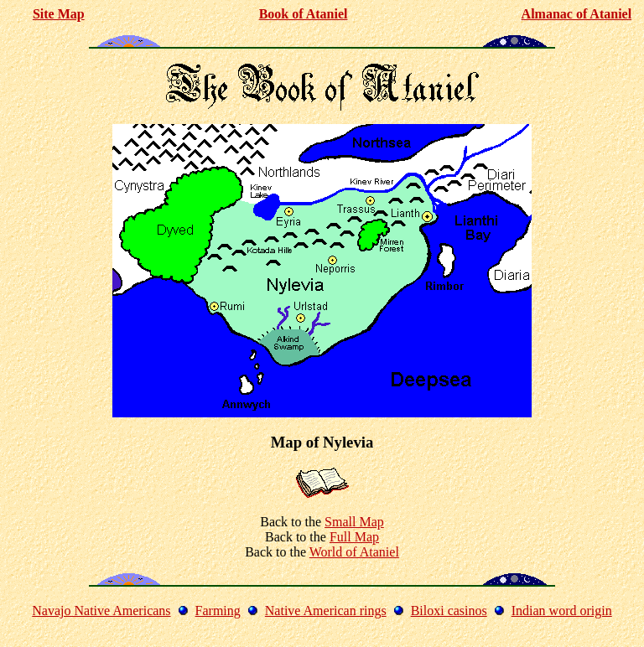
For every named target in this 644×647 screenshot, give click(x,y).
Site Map (59, 14)
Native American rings (326, 611)
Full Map (354, 537)
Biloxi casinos (449, 611)
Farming (218, 611)
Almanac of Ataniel (577, 14)
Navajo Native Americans (101, 611)
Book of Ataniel (304, 14)
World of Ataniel (354, 552)
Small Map (354, 522)
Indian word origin (562, 611)
